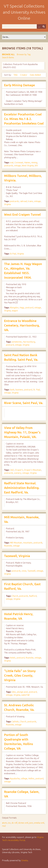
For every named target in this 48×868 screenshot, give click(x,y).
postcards (9, 166)
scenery (18, 473)
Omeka (25, 860)
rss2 (4, 826)
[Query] (24, 26)
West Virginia (28, 166)
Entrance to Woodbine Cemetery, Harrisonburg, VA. (22, 325)
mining (34, 162)
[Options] (39, 26)
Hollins (31, 778)
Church (15, 596)
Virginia (7, 204)
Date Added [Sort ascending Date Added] (35, 75)
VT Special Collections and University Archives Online (24, 12)
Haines (27, 162)
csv (9, 823)
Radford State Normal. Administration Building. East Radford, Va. (22, 488)
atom (4, 823)
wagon (15, 311)
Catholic (15, 722)
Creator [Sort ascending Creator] (24, 75)
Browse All (8, 54)
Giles (14, 692)
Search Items (8, 57)
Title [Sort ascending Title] (16, 75)
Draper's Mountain (33, 470)
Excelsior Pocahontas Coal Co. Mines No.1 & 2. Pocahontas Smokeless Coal (24, 119)
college (24, 778)
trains (30, 201)
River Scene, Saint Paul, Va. (24, 403)
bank (12, 390)
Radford (33, 596)
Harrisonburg (29, 342)
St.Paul (13, 254)
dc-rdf (14, 823)
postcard (29, 308)
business (19, 390)
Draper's (19, 470)
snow (24, 571)
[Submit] (44, 26)
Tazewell (31, 571)
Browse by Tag (24, 54)
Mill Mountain (16, 543)
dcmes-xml (23, 823)
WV (36, 166)
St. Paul (37, 390)
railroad (23, 201)
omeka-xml (39, 823)
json (31, 823)
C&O (12, 470)
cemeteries (17, 342)
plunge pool (22, 692)
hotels (13, 658)
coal (12, 162)
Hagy (22, 308)
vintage (17, 166)
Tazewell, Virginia (17, 556)
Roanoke (8, 546)
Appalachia (15, 778)
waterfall (25, 695)
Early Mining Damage (19, 85)
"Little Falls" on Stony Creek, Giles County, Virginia (20, 676)
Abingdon (14, 308)
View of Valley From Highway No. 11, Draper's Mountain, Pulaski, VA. (22, 432)
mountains (28, 543)
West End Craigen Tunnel (22, 215)
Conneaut (19, 162)
